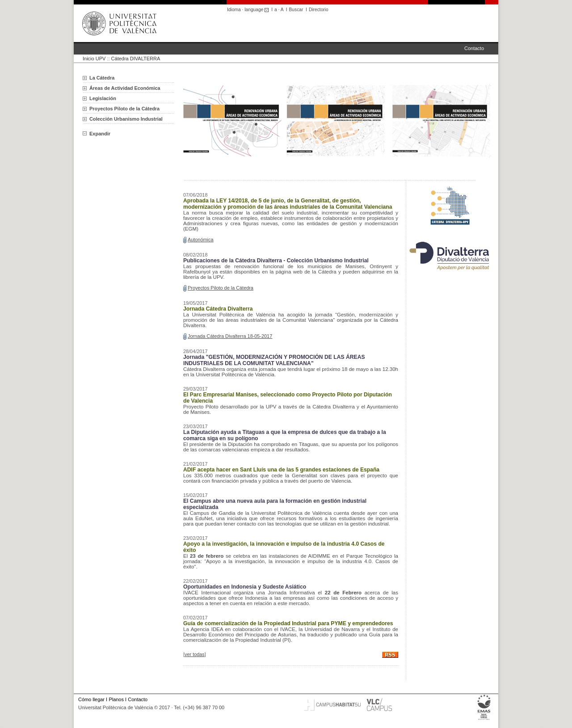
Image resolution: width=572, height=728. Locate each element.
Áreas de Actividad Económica (125, 88)
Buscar (296, 10)
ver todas (195, 654)
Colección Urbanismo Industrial (126, 119)
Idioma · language (249, 10)
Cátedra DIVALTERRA (136, 59)
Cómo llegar (91, 699)
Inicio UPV (94, 59)
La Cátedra (102, 78)
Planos (116, 699)
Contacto (474, 48)
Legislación (103, 98)
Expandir (97, 134)
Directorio (319, 10)
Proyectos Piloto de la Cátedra (124, 109)
